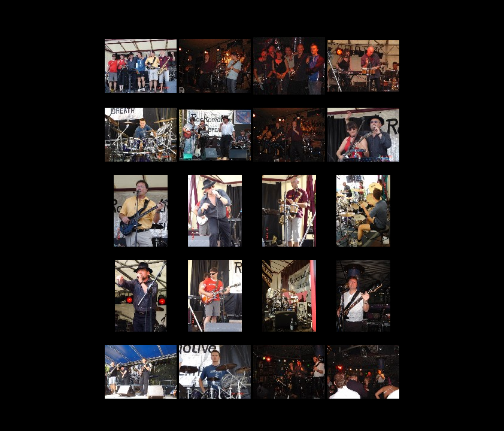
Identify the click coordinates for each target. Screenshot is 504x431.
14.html (215, 333)
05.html (141, 163)
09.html (141, 248)
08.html (363, 163)
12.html (363, 248)
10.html (215, 248)
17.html (141, 400)
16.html (363, 333)
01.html (141, 94)
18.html (215, 400)
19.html (289, 400)
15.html (289, 333)
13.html (141, 333)
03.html (289, 95)
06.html (215, 161)
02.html (215, 94)
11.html (289, 248)
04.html (363, 92)
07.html (289, 163)
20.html (363, 400)
